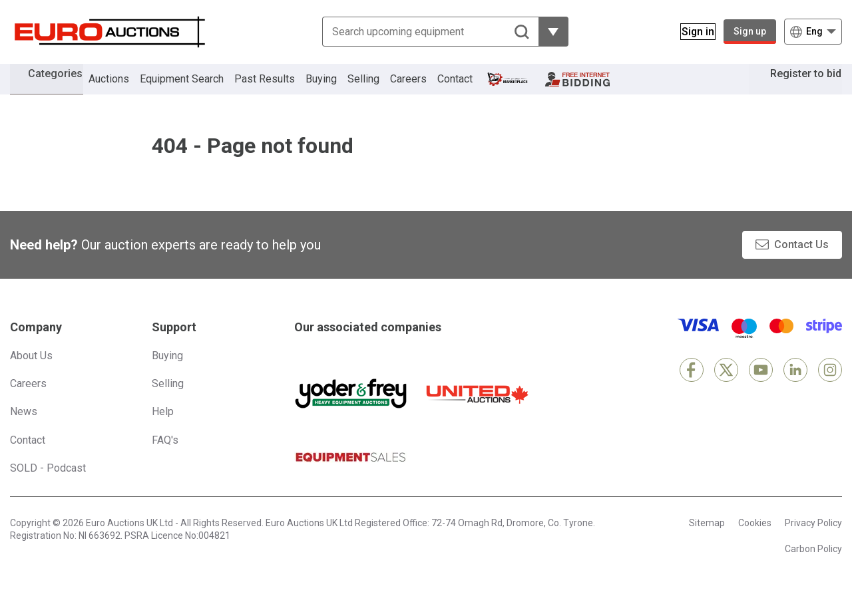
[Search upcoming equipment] (422, 32)
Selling (382, 89)
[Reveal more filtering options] (545, 32)
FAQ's (165, 460)
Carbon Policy (813, 569)
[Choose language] (813, 32)
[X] (726, 390)
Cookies (755, 543)
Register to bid (796, 89)
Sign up (750, 31)
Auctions (127, 89)
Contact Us (801, 264)
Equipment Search (200, 89)
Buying (340, 89)
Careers (427, 89)
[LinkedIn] (795, 390)
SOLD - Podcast (48, 488)
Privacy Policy (813, 543)
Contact (474, 89)
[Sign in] (690, 32)
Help (163, 431)
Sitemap (707, 543)
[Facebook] (692, 390)
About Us (31, 376)
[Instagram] (830, 390)
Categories (65, 87)
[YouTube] (761, 390)
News (24, 431)
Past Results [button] (283, 89)
